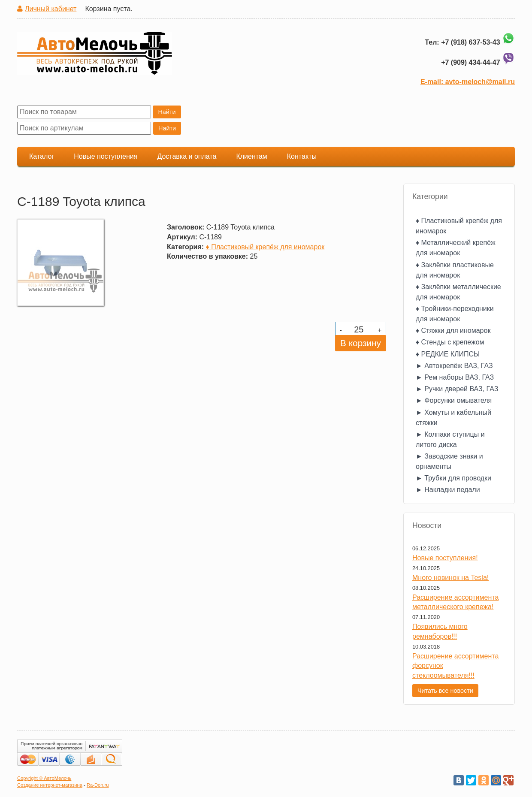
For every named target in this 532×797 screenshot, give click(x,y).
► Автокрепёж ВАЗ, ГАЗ (454, 366)
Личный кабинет (51, 9)
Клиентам (251, 156)
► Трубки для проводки (453, 478)
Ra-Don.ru (98, 785)
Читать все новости (445, 691)
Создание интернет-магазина (50, 785)
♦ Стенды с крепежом (450, 342)
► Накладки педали (448, 490)
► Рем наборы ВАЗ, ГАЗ (455, 377)
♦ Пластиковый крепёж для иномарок (265, 247)
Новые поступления (106, 156)
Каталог (42, 156)
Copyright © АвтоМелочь (44, 778)
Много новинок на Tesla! (450, 578)
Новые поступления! (445, 558)
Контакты (302, 156)
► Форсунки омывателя (454, 400)
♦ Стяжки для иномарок (453, 331)
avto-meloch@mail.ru (480, 82)
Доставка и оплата (187, 156)
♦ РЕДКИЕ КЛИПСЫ (448, 354)
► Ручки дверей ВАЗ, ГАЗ (457, 389)
